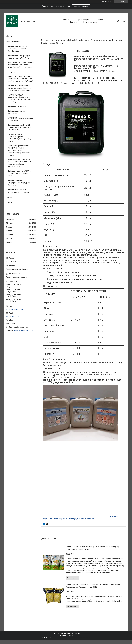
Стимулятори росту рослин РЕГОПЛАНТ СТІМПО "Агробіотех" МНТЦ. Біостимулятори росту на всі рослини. (19, 150)
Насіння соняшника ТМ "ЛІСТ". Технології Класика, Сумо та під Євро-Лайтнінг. (20, 127)
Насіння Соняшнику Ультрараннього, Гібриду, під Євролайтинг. (19, 183)
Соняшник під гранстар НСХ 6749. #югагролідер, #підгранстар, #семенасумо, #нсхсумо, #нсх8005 (94, 586)
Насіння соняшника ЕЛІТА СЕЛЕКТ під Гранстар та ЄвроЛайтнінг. (18, 49)
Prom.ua (77, 633)
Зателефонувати (81, 6)
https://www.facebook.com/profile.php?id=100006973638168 (25, 330)
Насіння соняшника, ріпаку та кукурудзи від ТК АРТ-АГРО (19, 57)
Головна (66, 20)
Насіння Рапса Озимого (17, 106)
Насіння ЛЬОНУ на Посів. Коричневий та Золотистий (18, 191)
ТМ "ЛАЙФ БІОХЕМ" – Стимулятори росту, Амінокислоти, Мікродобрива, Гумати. (19, 138)
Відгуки (9, 202)
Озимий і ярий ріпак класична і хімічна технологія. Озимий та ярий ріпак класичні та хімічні (19, 88)
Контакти (73, 22)
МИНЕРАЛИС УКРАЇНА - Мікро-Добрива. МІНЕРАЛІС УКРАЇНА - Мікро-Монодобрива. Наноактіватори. (20, 163)
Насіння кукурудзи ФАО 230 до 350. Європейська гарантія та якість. (20, 173)
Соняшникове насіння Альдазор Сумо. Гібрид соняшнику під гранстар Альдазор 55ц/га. (93, 548)
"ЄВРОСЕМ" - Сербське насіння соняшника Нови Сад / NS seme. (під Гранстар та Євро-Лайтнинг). (20, 79)
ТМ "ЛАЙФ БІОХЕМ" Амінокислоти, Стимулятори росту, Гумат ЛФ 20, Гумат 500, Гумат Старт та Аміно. (19, 98)
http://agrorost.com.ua (14, 309)
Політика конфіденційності (81, 638)
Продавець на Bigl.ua (66, 635)
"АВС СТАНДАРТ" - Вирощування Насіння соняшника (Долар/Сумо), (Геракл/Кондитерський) (21, 65)
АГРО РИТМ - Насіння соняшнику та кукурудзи (20, 119)
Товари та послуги (82, 20)
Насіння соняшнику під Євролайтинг (16, 112)
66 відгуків (109, 2)
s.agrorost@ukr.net (13, 316)
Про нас (100, 20)
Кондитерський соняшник (18, 72)
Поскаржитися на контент (62, 638)
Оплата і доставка (90, 22)
